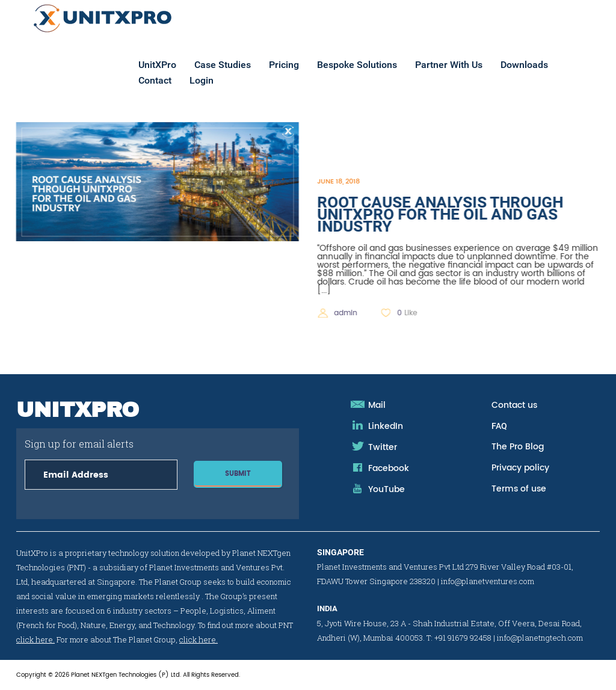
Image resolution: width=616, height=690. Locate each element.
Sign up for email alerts (101, 459)
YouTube (387, 489)
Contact (172, 81)
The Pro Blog (518, 447)
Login (219, 81)
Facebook (389, 468)
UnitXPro (175, 65)
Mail (377, 405)
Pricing (301, 65)
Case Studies (240, 65)
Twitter (383, 447)
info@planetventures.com (488, 581)
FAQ (499, 426)
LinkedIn (386, 426)
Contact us (514, 405)
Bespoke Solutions (374, 65)
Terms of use (519, 489)
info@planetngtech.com (540, 638)
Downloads (542, 65)
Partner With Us (466, 65)
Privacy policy (520, 468)
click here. (35, 639)
